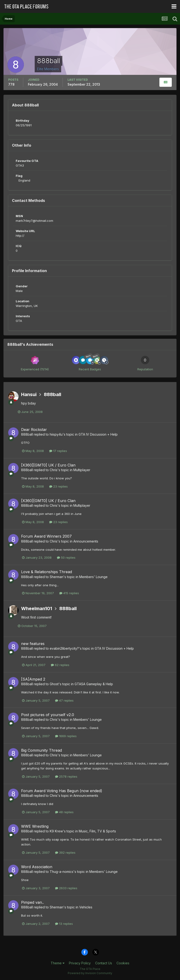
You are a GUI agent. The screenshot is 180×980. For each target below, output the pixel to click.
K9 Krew (56, 831)
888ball (52, 394)
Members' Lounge (93, 577)
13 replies (64, 924)
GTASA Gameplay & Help (94, 684)
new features (33, 644)
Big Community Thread (41, 750)
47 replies (64, 700)
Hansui (29, 394)
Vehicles (86, 907)
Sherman (56, 577)
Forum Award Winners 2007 (46, 536)
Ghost (54, 684)
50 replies (66, 557)
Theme (58, 963)
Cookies (123, 963)
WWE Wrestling (35, 826)
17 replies (58, 451)
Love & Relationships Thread (47, 572)
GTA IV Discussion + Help (98, 434)
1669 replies (66, 736)
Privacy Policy (80, 963)
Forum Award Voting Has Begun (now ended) (62, 791)
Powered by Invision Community (90, 973)
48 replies (64, 812)
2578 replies (66, 776)
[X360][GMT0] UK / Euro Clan (48, 465)
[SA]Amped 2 (33, 679)
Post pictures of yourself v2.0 (48, 715)
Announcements (86, 541)
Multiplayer (82, 470)
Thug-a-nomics (62, 872)
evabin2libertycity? (64, 648)
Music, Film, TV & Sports (97, 831)
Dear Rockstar (34, 430)
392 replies (65, 852)
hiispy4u (56, 434)
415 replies (69, 593)
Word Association (37, 867)
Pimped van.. (32, 902)
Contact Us (104, 963)
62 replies (60, 665)
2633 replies (66, 888)
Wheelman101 (37, 608)
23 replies (58, 486)
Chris (54, 470)
